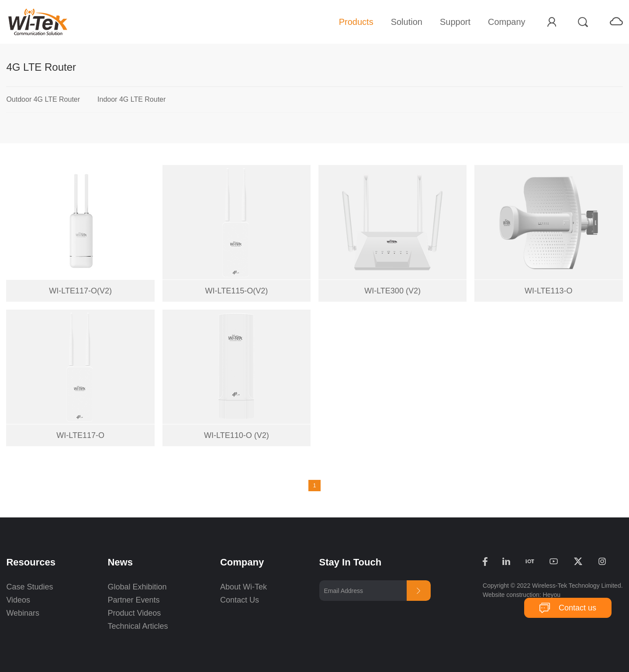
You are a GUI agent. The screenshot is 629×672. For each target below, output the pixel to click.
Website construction (511, 595)
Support (455, 22)
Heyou (552, 595)
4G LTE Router (41, 67)
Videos (18, 600)
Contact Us (240, 600)
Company (507, 22)
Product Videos (135, 613)
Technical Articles (138, 626)
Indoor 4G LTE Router (131, 99)
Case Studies (29, 587)
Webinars (23, 613)
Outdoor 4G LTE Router (43, 99)
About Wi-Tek (244, 587)
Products (356, 22)
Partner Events (133, 600)
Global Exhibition (137, 587)
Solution (407, 22)
